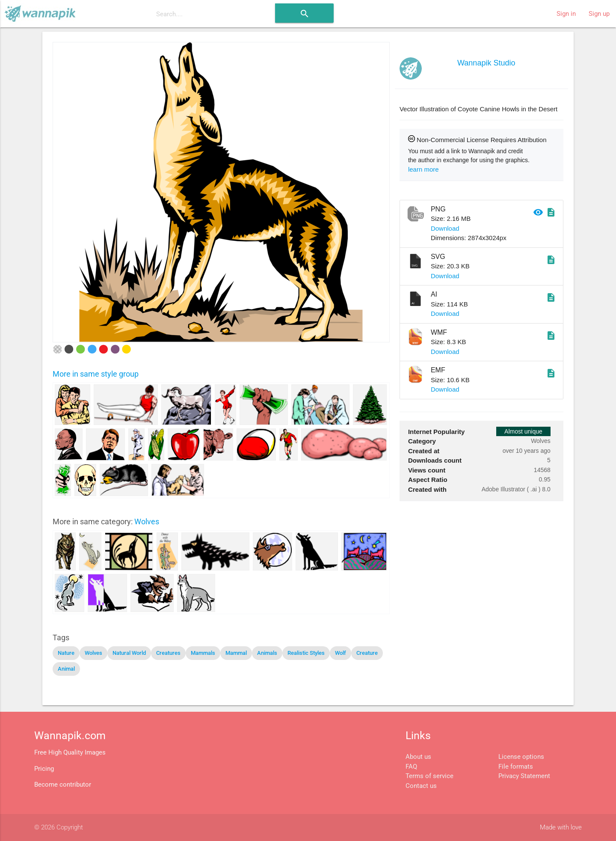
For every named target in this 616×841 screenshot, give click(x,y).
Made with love (561, 827)
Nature (66, 653)
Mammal (236, 653)
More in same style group (96, 374)
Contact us (421, 786)
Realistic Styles (306, 653)
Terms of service (429, 776)
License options (521, 757)
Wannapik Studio (486, 63)
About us (418, 757)
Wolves (147, 522)
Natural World (129, 653)
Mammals (203, 653)
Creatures (168, 653)
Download (445, 228)
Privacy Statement (524, 776)
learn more (423, 169)
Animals (267, 653)
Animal (66, 669)
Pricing (44, 769)
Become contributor (63, 785)
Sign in (566, 14)
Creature (367, 653)
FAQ (411, 767)
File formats (516, 767)
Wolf (341, 653)
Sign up (599, 14)
